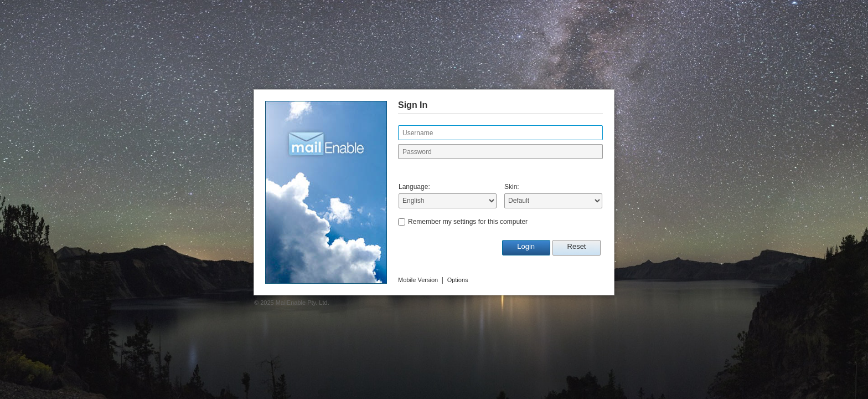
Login (526, 246)
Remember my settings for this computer (468, 222)
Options (458, 280)
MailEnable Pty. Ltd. (303, 303)
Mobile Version (418, 280)
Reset (577, 246)
